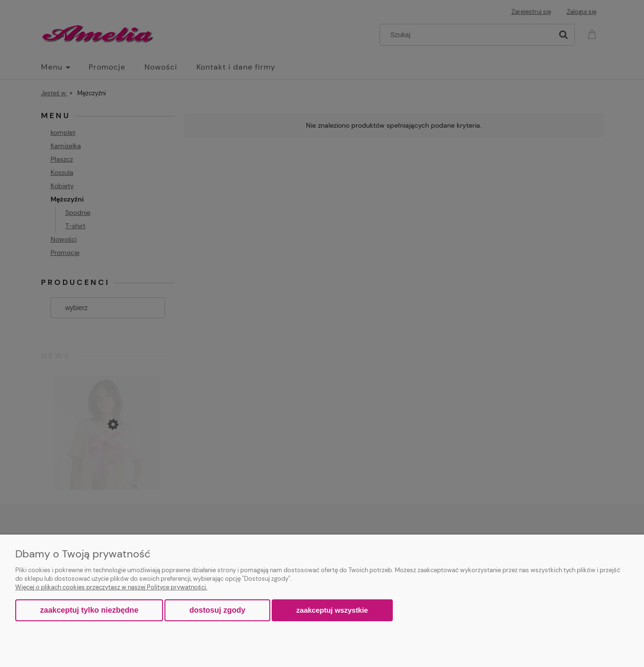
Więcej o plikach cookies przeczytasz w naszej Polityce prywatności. (111, 587)
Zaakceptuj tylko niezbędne (89, 610)
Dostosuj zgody (217, 610)
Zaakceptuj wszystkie (332, 610)
